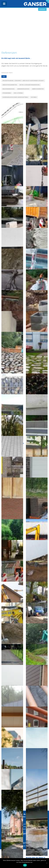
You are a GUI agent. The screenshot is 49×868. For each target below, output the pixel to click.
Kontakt (42, 9)
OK (25, 865)
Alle (4, 76)
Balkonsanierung (9, 89)
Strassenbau (7, 93)
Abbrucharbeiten (38, 89)
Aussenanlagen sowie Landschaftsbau (15, 97)
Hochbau (34, 97)
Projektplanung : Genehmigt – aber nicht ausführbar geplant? (23, 81)
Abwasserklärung (23, 89)
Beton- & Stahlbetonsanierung (30, 85)
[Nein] (47, 863)
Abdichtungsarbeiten (10, 85)
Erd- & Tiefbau (18, 93)
